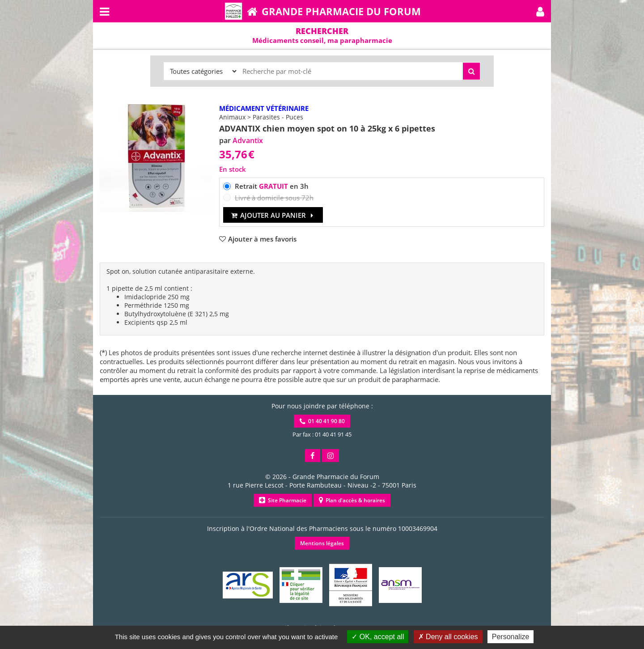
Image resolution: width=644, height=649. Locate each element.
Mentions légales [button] (322, 543)
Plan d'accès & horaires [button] (352, 500)
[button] (540, 11)
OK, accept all (378, 637)
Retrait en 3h (272, 186)
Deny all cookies (448, 637)
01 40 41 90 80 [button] (322, 421)
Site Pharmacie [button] (283, 500)
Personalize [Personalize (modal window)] (511, 637)
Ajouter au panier (273, 215)
